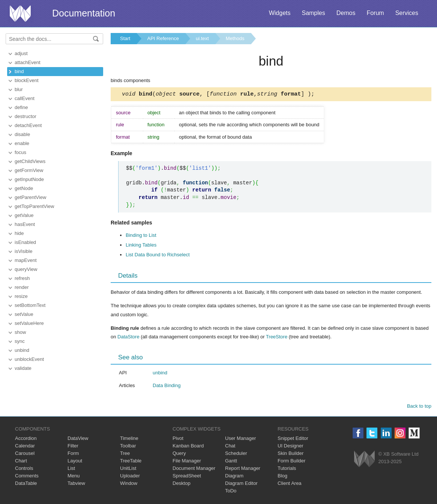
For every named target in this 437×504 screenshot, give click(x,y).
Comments (27, 477)
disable (22, 134)
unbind (22, 350)
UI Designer (291, 447)
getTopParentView (34, 206)
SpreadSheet (187, 477)
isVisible (23, 251)
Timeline (129, 439)
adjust (21, 53)
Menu (74, 477)
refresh (22, 278)
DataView (78, 439)
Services (407, 13)
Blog (282, 477)
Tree (125, 454)
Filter (73, 447)
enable (22, 143)
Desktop (182, 484)
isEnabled (25, 242)
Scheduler (236, 454)
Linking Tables (141, 246)
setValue (24, 314)
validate (23, 368)
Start (125, 38)
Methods (235, 38)
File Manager (187, 462)
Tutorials (287, 469)
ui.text (202, 38)
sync (20, 341)
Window (129, 484)
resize (21, 296)
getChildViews (30, 161)
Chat (230, 447)
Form (73, 454)
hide (19, 233)
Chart (21, 462)
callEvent (25, 98)
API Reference (163, 38)
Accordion (26, 439)
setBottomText (30, 305)
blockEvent (27, 80)
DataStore (128, 338)
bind (19, 71)
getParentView (30, 197)
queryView (26, 269)
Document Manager (194, 469)
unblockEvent (29, 359)
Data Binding (167, 387)
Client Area (290, 484)
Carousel (25, 454)
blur (19, 89)
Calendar (25, 447)
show (20, 332)
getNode (24, 188)
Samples (313, 13)
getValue (24, 215)
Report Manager (243, 469)
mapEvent (26, 260)
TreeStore (277, 338)
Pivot (178, 439)
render (22, 287)
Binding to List (141, 236)
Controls (24, 469)
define (21, 107)
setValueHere (29, 323)
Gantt (231, 462)
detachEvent (28, 125)
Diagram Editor (241, 484)
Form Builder (291, 462)
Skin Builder (291, 454)
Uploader (130, 477)
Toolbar (128, 447)
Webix (364, 460)
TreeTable (131, 462)
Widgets (280, 13)
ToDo (231, 492)
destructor (26, 116)
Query (179, 454)
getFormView (29, 170)
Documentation (84, 13)
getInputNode (29, 179)
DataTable (26, 484)
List (71, 469)
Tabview (76, 484)
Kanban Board (188, 447)
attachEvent (28, 62)
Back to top (419, 407)
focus (20, 152)
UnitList (128, 469)
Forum (375, 13)
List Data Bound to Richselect (158, 256)
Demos (346, 13)
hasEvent (25, 224)
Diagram (234, 477)
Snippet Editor (293, 439)
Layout (75, 462)
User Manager (240, 439)
